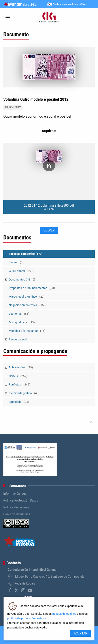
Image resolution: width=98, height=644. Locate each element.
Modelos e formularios (27, 331)
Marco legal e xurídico (27, 297)
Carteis (18, 376)
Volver (49, 230)
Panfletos (20, 384)
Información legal (15, 494)
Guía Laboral (21, 271)
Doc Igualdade (22, 322)
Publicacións (21, 367)
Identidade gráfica (24, 393)
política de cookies (64, 614)
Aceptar (80, 633)
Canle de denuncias (17, 514)
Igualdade (19, 402)
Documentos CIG (23, 280)
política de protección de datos (27, 618)
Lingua (16, 262)
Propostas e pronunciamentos (32, 288)
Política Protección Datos (21, 500)
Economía (19, 314)
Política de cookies (16, 507)
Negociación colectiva (27, 305)
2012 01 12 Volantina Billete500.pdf (49, 207)
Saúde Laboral (18, 339)
